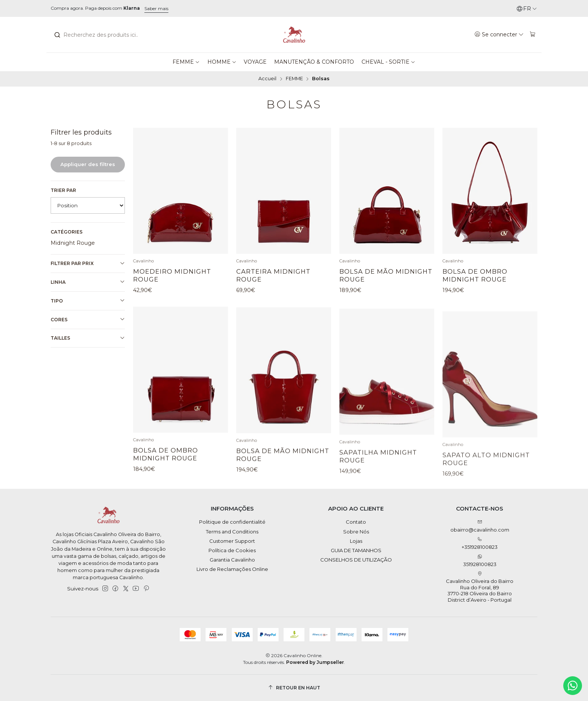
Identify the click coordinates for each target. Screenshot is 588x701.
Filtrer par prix (88, 264)
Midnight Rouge (73, 243)
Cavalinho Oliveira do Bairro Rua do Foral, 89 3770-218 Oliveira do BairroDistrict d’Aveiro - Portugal (480, 587)
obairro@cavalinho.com (480, 526)
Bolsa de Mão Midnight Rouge (386, 275)
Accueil (267, 79)
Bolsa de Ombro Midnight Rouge (475, 275)
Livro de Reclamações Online (232, 569)
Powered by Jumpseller (315, 662)
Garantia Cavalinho (232, 560)
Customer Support (232, 541)
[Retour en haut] (294, 688)
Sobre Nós (356, 532)
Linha (88, 282)
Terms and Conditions (232, 532)
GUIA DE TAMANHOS (356, 550)
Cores (88, 319)
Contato (356, 522)
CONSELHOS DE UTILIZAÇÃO (356, 560)
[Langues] (527, 9)
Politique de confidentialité (232, 522)
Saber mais (156, 8)
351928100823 (480, 561)
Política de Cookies (232, 550)
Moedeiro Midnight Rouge (172, 275)
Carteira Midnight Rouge (273, 275)
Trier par (63, 190)
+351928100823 (480, 543)
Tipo (88, 301)
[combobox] (95, 35)
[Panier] (533, 34)
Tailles (88, 338)
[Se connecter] (499, 34)
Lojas (356, 541)
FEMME (294, 79)
